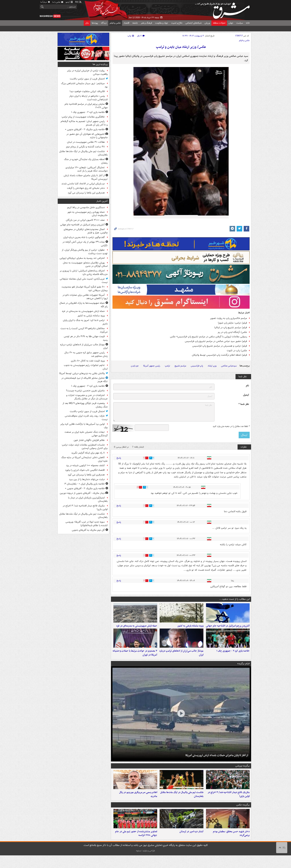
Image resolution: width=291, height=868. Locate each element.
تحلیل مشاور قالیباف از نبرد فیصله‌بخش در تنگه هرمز (85, 380)
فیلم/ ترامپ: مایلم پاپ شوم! (232, 323)
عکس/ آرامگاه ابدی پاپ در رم (232, 332)
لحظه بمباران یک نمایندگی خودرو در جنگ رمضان (86, 161)
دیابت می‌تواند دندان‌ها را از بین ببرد (87, 479)
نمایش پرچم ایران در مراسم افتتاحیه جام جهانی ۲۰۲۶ (86, 106)
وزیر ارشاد (212, 366)
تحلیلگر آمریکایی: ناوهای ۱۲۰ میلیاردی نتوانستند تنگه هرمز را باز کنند (87, 169)
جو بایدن (135, 366)
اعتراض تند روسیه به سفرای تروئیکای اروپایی (82, 258)
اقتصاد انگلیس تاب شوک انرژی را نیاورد (85, 470)
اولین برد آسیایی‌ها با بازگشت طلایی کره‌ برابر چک (84, 426)
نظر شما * (244, 404)
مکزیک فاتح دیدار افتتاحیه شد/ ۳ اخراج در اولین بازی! (229, 804)
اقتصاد (126, 23)
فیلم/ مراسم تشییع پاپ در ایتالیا (231, 328)
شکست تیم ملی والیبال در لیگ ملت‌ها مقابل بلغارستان (182, 804)
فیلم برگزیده (243, 670)
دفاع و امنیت (177, 23)
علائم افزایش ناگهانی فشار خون (89, 440)
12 (141, 458)
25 (135, 487)
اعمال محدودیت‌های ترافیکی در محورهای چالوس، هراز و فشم (86, 231)
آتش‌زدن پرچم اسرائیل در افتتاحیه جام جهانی (228, 629)
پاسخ (119, 458)
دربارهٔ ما (45, 2)
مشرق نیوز (223, 9)
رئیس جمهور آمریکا (152, 366)
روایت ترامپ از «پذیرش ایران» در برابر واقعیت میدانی (87, 72)
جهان (231, 23)
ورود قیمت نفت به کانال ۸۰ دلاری (88, 361)
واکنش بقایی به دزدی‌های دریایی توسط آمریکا (82, 373)
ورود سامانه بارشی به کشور (190, 629)
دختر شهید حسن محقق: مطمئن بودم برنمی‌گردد (231, 846)
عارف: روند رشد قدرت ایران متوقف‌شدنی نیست (86, 418)
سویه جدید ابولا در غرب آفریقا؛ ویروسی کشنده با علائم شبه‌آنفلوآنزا (87, 524)
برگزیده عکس (243, 814)
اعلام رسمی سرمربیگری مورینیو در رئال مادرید (138, 804)
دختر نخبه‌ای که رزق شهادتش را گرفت (86, 188)
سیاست (240, 23)
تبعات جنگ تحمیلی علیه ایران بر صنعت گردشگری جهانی (86, 434)
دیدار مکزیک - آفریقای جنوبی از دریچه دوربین (82, 493)
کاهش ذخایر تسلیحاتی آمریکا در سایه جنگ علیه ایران (84, 459)
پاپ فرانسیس (197, 366)
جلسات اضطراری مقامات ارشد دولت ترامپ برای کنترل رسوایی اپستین (85, 447)
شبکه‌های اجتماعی (193, 23)
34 (156, 458)
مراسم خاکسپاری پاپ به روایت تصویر (229, 318)
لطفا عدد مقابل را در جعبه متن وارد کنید (231, 426)
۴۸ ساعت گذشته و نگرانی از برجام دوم (85, 147)
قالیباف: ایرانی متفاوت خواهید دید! (87, 91)
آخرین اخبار (102, 201)
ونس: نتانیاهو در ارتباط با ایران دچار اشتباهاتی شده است (88, 98)
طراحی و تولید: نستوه (145, 863)
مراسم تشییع (180, 366)
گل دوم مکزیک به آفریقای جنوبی (88, 530)
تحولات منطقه (219, 23)
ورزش (207, 23)
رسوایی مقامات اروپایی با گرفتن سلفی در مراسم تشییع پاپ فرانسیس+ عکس (209, 337)
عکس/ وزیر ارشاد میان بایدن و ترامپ (181, 47)
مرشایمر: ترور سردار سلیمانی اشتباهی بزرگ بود (84, 85)
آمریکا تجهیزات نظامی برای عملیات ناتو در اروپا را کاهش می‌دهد (85, 297)
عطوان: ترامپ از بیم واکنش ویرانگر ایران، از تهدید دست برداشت (85, 252)
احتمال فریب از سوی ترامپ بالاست (87, 79)
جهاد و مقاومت (162, 23)
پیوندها (95, 23)
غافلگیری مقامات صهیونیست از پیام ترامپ (83, 117)
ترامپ (167, 366)
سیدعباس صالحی (229, 366)
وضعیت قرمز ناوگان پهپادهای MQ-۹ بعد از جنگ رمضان (85, 405)
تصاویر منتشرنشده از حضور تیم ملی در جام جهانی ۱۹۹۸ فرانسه (136, 846)
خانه (248, 23)
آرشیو (69, 2)
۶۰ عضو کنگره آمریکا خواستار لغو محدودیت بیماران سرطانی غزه (85, 289)
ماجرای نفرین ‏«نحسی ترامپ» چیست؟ (85, 391)
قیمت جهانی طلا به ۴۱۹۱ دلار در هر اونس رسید (86, 338)
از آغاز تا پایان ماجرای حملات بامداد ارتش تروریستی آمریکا (217, 762)
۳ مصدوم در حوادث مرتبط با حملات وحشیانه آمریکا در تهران (135, 659)
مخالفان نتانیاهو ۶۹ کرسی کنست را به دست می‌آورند (84, 330)
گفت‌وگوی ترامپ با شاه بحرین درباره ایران (84, 237)
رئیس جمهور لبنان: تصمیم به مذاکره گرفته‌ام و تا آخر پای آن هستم (84, 123)
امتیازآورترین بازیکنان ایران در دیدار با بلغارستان (88, 500)
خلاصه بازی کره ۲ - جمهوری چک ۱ (233, 657)
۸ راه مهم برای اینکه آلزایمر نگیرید (88, 453)
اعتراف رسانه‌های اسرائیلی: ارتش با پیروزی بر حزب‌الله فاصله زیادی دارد (84, 273)
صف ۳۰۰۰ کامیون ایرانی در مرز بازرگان (85, 220)
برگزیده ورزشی (242, 772)
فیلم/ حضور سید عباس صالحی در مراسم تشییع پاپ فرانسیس (216, 341)
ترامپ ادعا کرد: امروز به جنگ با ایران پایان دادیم (85, 322)
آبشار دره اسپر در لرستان (191, 844)
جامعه (135, 23)
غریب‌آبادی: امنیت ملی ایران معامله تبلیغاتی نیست (84, 281)
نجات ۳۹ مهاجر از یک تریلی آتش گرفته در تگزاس (85, 244)
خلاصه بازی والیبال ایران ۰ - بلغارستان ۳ (85, 484)
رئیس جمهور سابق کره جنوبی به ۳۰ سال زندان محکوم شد (86, 354)
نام (247, 386)
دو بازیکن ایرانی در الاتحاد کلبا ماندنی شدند (83, 184)
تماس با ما (58, 2)
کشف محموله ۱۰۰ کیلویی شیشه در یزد (85, 465)
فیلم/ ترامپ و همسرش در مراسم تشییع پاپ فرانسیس (220, 346)
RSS (78, 2)
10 (156, 522)
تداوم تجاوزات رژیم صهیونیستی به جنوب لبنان (86, 367)
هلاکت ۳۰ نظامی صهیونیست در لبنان (86, 142)
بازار (87, 23)
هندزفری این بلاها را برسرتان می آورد (86, 193)
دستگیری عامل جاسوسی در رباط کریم (86, 207)
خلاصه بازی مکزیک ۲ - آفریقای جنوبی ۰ (85, 129)
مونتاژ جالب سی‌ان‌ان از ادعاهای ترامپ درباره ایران (181, 659)
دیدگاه (104, 23)
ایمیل (246, 395)
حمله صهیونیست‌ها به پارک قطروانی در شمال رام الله (84, 305)
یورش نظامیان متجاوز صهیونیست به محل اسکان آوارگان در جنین (85, 265)
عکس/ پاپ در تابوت (237, 351)
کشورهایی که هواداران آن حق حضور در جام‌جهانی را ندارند (87, 136)
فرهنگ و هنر (146, 23)
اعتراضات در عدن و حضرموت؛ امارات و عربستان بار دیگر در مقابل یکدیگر (87, 397)
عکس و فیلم (115, 23)
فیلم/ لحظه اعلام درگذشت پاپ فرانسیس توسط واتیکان (219, 355)
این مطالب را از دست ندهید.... (234, 599)
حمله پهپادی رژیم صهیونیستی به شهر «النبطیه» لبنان (88, 214)
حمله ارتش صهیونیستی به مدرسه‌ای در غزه (137, 629)
